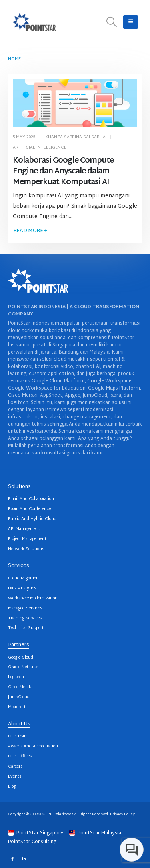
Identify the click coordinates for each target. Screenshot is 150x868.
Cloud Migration (23, 578)
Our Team (18, 736)
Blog (12, 787)
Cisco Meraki (20, 687)
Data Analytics (22, 588)
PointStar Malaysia (95, 833)
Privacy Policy (122, 814)
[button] (112, 22)
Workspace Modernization (33, 598)
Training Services (25, 618)
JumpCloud (19, 697)
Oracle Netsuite (23, 667)
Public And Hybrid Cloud (32, 519)
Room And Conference (29, 509)
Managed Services (25, 608)
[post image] (75, 103)
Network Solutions (26, 549)
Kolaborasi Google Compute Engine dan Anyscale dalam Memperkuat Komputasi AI (63, 172)
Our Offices (20, 756)
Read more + (30, 231)
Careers (15, 767)
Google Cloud (21, 658)
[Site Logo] (34, 22)
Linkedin (24, 859)
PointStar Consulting (32, 842)
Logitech (16, 677)
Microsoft (17, 707)
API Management (24, 529)
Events (15, 777)
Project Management (27, 539)
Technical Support (26, 628)
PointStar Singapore (36, 833)
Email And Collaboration (31, 499)
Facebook (12, 859)
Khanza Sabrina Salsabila (75, 137)
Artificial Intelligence (40, 148)
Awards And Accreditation (33, 746)
